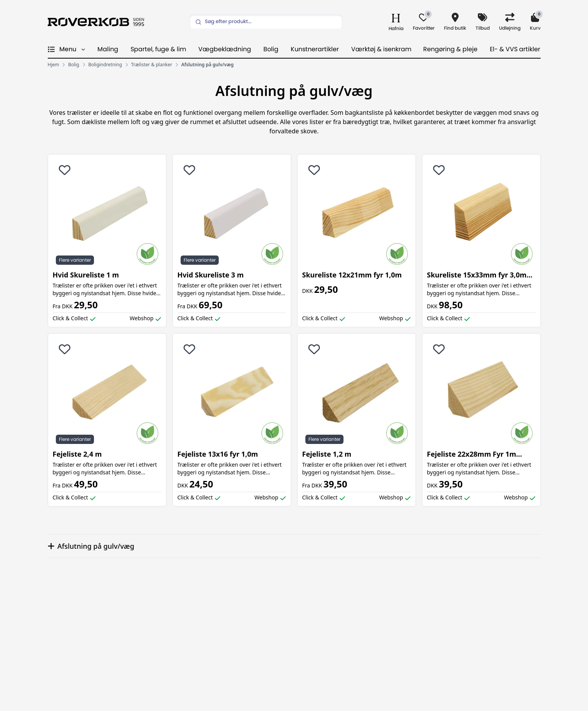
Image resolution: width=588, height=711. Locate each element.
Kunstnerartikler (315, 49)
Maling (108, 49)
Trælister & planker (152, 65)
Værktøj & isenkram (381, 49)
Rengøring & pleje (450, 49)
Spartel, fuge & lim (158, 49)
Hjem (54, 65)
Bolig (271, 49)
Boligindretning (105, 65)
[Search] (266, 22)
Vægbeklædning (225, 49)
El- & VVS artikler (515, 49)
